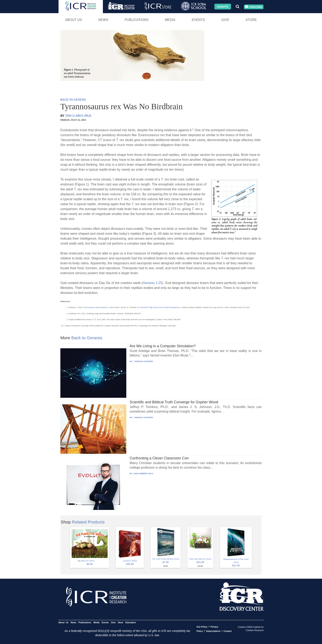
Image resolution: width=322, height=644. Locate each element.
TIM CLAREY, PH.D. (78, 116)
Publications (137, 20)
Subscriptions (213, 631)
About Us (74, 20)
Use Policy (202, 627)
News (103, 20)
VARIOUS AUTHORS (143, 361)
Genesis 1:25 (152, 283)
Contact (228, 631)
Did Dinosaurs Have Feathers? (96, 307)
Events (198, 20)
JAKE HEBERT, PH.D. (144, 473)
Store (251, 20)
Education (131, 622)
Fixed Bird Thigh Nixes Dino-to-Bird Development (160, 307)
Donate (223, 6)
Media (170, 20)
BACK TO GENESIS (73, 100)
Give (225, 20)
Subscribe (254, 7)
